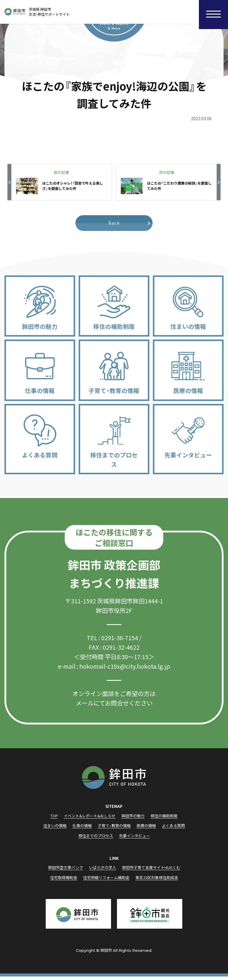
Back (114, 223)
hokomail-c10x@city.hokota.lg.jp (125, 670)
